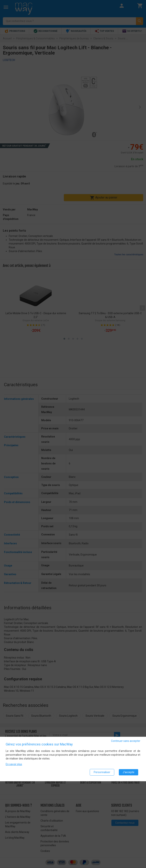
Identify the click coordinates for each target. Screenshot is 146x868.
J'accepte (129, 772)
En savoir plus (14, 764)
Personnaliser (102, 772)
